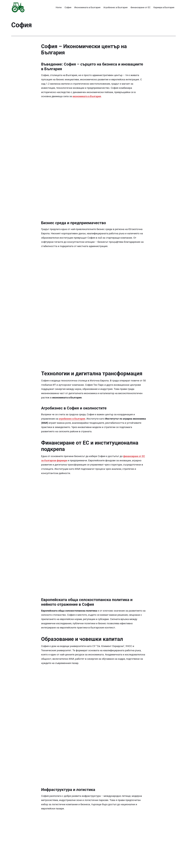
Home (59, 7)
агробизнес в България (73, 342)
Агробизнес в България (115, 7)
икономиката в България (87, 96)
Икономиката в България (87, 7)
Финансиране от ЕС (141, 7)
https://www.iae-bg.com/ (92, 859)
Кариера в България (164, 7)
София (68, 7)
